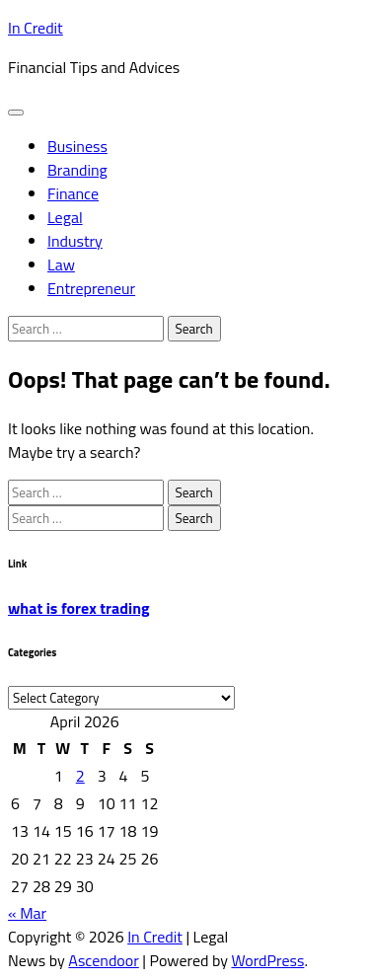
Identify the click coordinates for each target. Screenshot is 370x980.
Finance (73, 193)
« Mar (27, 913)
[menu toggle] (16, 113)
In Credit (36, 28)
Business (77, 146)
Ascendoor (103, 960)
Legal (65, 217)
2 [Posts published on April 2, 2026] (80, 776)
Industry (75, 241)
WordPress (267, 960)
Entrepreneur (91, 288)
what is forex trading (79, 608)
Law (61, 264)
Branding (77, 170)
